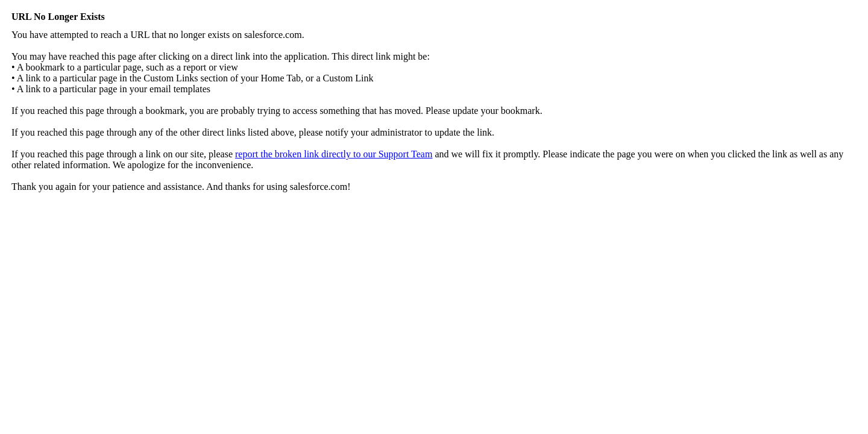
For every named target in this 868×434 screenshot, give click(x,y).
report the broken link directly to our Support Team (334, 154)
